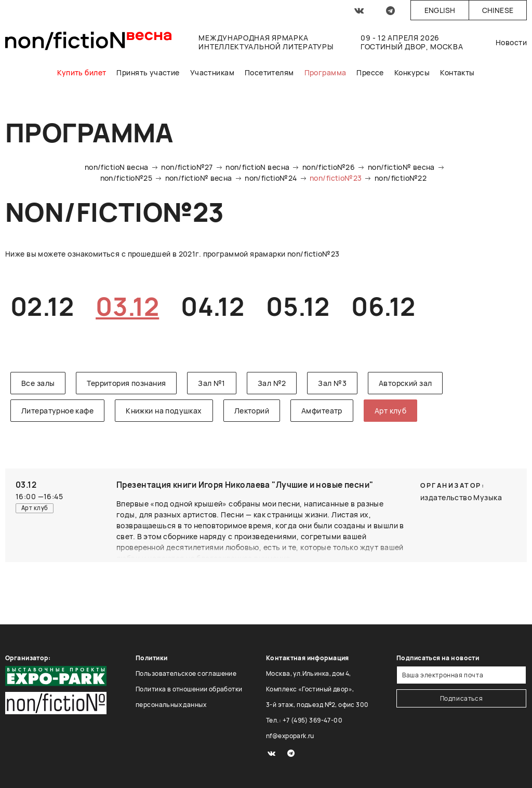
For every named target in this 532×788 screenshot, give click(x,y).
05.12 (298, 306)
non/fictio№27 (187, 167)
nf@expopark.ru (290, 736)
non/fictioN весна (117, 167)
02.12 (42, 306)
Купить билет (82, 72)
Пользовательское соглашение (186, 673)
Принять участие (148, 72)
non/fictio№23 (336, 178)
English (440, 10)
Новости (511, 42)
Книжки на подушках (164, 411)
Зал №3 (332, 383)
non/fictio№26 (329, 167)
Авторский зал (405, 383)
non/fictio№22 (401, 178)
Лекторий (252, 411)
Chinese (498, 10)
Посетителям (269, 72)
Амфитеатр (322, 411)
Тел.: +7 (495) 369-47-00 (304, 720)
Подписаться (462, 698)
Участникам (212, 72)
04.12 (212, 306)
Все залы (38, 383)
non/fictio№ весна (401, 167)
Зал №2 (272, 383)
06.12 (383, 306)
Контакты (457, 72)
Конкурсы (412, 72)
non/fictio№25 (126, 178)
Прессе (370, 72)
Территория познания (126, 383)
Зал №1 (212, 383)
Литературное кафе (57, 411)
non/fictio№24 (271, 178)
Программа (325, 72)
